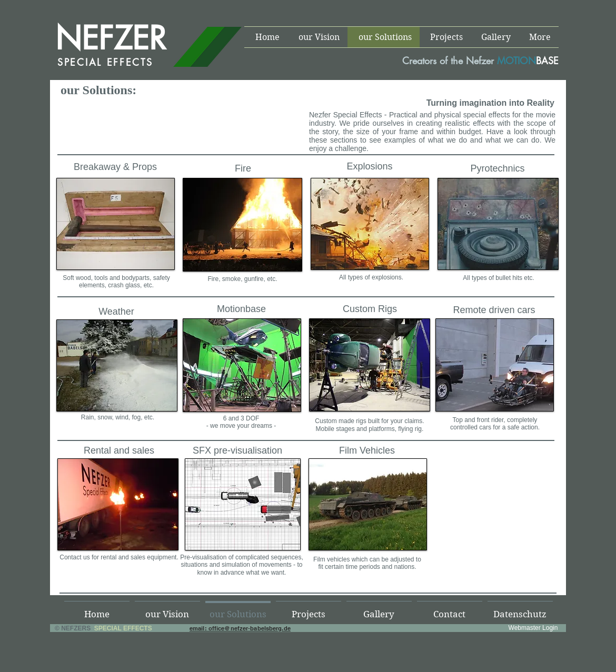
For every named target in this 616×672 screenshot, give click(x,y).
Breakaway (97, 167)
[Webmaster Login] (533, 628)
